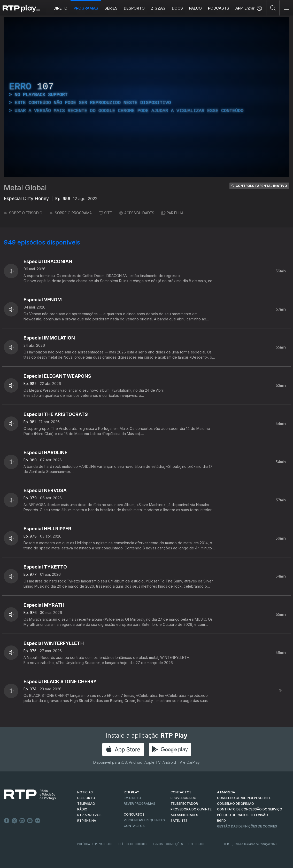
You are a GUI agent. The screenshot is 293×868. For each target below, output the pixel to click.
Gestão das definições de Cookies (247, 826)
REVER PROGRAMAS (140, 804)
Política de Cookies (132, 844)
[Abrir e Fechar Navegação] (286, 8)
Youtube (30, 821)
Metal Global (25, 188)
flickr (38, 821)
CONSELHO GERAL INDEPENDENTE (244, 798)
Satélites (179, 821)
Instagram (22, 821)
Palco (195, 8)
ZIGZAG (158, 8)
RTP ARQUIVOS (89, 815)
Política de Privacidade (95, 844)
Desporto (134, 8)
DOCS (177, 8)
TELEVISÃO (86, 804)
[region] (146, 97)
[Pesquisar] (273, 8)
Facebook (7, 821)
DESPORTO (86, 798)
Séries (111, 8)
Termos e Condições (167, 844)
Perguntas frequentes (144, 820)
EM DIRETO (132, 798)
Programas (86, 8)
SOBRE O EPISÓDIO (23, 213)
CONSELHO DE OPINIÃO (236, 804)
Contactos (134, 826)
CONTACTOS (181, 792)
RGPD (221, 821)
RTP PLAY (132, 792)
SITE (105, 213)
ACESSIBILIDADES (137, 213)
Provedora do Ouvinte (191, 809)
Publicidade (196, 844)
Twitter (14, 821)
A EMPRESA (226, 792)
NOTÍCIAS (85, 792)
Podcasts (219, 8)
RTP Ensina (87, 821)
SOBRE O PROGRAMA (71, 213)
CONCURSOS (134, 814)
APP (239, 8)
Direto (60, 8)
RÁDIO (82, 809)
